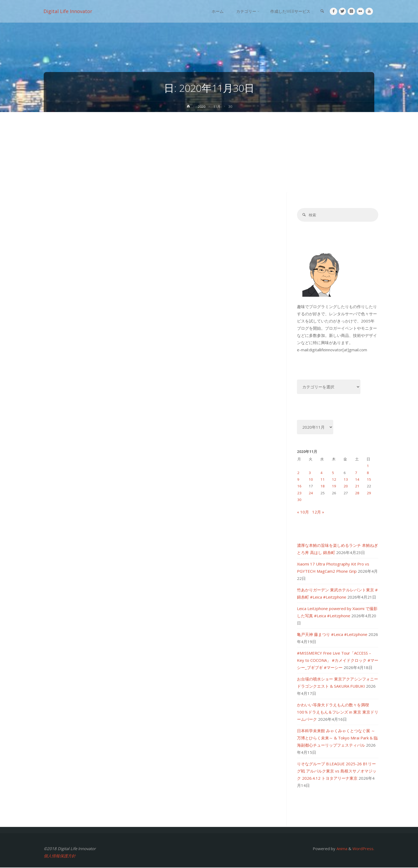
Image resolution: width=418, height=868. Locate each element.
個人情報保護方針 (60, 856)
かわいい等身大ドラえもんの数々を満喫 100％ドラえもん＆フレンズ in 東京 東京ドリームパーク (338, 712)
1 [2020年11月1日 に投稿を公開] (368, 466)
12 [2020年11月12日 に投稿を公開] (334, 480)
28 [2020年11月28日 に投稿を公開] (357, 493)
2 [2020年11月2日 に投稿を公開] (298, 473)
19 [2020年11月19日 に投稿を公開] (334, 487)
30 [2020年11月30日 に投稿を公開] (299, 500)
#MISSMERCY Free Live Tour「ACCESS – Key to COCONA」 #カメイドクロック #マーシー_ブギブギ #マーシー (338, 661)
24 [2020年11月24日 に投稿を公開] (311, 493)
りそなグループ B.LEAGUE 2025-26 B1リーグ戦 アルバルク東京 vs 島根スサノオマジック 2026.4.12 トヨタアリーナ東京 (337, 771)
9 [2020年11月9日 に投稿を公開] (298, 480)
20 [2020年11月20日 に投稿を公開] (346, 487)
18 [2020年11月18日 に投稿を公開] (323, 487)
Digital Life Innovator (68, 11)
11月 (218, 106)
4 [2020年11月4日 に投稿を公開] (321, 473)
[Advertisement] (209, 152)
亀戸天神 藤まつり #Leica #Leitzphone (332, 635)
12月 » (318, 512)
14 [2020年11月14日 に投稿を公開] (357, 480)
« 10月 (303, 512)
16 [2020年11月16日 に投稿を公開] (299, 487)
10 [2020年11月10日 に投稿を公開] (311, 480)
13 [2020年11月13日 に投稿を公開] (346, 480)
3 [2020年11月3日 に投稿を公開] (310, 473)
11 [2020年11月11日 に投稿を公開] (323, 480)
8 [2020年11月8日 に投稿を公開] (368, 473)
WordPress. (363, 849)
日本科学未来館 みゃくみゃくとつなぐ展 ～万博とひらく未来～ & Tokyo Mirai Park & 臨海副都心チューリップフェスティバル (337, 738)
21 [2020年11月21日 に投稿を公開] (357, 487)
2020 (201, 106)
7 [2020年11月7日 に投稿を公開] (356, 473)
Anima (341, 849)
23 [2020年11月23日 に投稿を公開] (299, 493)
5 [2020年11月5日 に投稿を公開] (333, 473)
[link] (320, 11)
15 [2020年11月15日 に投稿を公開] (369, 480)
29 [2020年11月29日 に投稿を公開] (369, 493)
